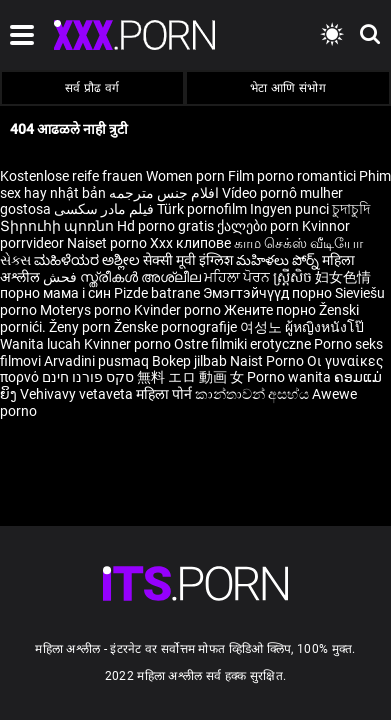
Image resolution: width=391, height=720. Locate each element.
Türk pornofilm (202, 209)
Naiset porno (108, 243)
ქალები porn (259, 226)
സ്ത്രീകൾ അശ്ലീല (142, 277)
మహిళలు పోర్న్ (279, 260)
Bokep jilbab (189, 361)
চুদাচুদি (351, 209)
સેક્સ (15, 260)
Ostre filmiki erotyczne (242, 344)
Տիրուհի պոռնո (58, 226)
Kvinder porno (179, 310)
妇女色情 (343, 277)
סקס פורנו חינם (88, 377)
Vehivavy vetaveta (78, 394)
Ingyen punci (289, 209)
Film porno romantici (292, 176)
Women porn (187, 176)
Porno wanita (290, 377)
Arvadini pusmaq (98, 361)
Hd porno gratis (165, 226)
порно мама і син (55, 293)
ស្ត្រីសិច (294, 277)
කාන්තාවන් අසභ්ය (253, 394)
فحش (61, 277)
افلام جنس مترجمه (164, 193)
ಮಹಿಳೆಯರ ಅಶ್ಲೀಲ (88, 260)
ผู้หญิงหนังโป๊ (324, 327)
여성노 (262, 327)
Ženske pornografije (177, 327)
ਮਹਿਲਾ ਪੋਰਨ (238, 277)
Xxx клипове (190, 243)
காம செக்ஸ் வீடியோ (298, 243)
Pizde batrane (157, 293)
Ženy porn (81, 327)
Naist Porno (268, 361)
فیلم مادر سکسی (104, 209)
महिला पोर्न (165, 394)
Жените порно (271, 310)
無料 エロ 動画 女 (190, 377)
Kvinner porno (129, 344)
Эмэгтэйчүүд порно (269, 293)
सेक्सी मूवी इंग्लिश (188, 260)
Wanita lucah (42, 344)
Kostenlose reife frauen (71, 176)
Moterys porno (87, 310)
